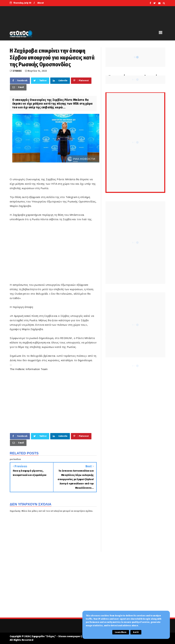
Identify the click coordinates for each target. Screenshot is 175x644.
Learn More (121, 632)
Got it (136, 632)
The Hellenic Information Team (29, 369)
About (41, 3)
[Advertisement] (53, 254)
